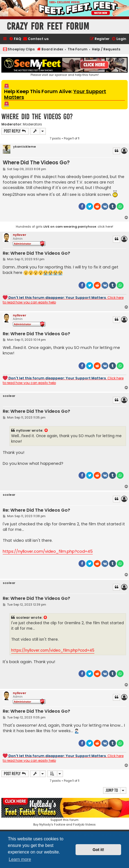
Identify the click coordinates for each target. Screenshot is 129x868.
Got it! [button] (98, 850)
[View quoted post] (46, 431)
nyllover (19, 235)
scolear (9, 396)
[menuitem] (15, 39)
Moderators (32, 124)
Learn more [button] (20, 859)
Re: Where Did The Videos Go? (36, 253)
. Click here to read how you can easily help (63, 300)
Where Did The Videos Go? (37, 117)
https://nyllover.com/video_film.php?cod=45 (48, 551)
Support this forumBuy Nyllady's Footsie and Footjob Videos (64, 812)
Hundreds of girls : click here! (64, 227)
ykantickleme (25, 147)
